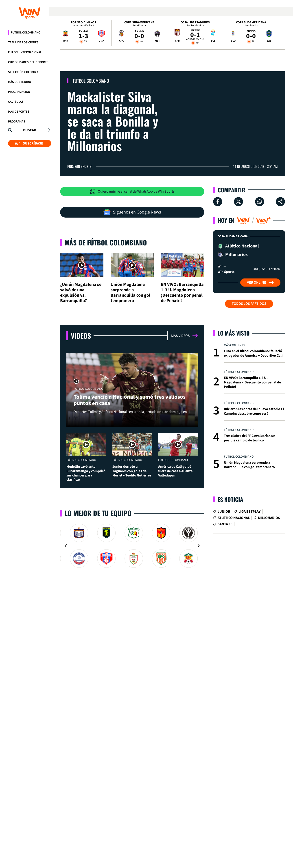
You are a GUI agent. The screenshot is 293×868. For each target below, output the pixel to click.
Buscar (30, 130)
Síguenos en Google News (132, 212)
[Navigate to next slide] (199, 637)
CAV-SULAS (16, 102)
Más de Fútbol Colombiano (106, 263)
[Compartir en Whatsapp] (260, 202)
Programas (17, 122)
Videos (81, 376)
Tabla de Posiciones (23, 42)
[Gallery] (132, 637)
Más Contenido (20, 82)
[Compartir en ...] (280, 202)
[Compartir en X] (238, 202)
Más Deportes (19, 112)
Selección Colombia (23, 72)
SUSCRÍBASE (29, 143)
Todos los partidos (249, 304)
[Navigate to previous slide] (66, 637)
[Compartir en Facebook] (218, 202)
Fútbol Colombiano (26, 33)
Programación (19, 92)
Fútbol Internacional (25, 52)
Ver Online (260, 283)
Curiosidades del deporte (28, 62)
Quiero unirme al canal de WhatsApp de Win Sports (132, 191)
